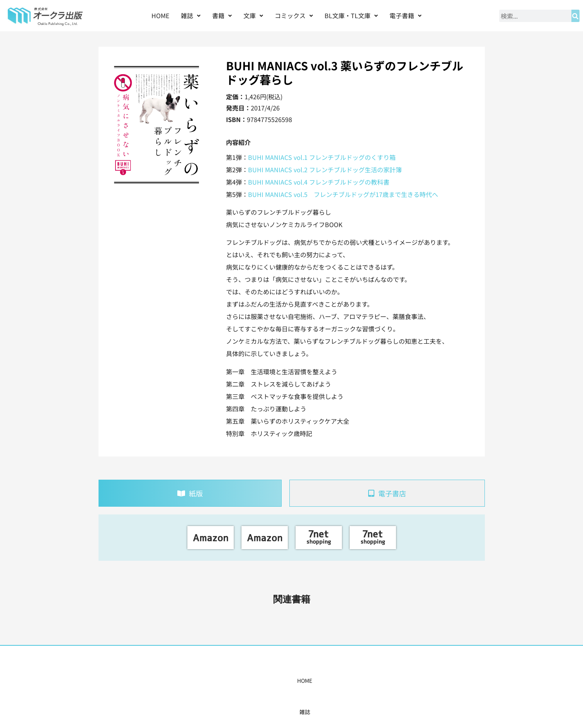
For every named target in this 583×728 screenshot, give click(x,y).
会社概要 (371, 680)
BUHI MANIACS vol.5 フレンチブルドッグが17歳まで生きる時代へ (343, 194)
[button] (191, 16)
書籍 (222, 15)
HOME (160, 15)
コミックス (294, 15)
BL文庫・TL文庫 (351, 15)
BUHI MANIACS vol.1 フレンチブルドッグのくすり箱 (322, 157)
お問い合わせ (410, 680)
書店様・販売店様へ (325, 680)
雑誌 (191, 15)
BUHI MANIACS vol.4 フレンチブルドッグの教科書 (319, 182)
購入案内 (278, 680)
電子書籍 (405, 15)
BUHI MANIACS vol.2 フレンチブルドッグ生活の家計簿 (325, 170)
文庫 (253, 15)
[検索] (575, 16)
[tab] (190, 493)
